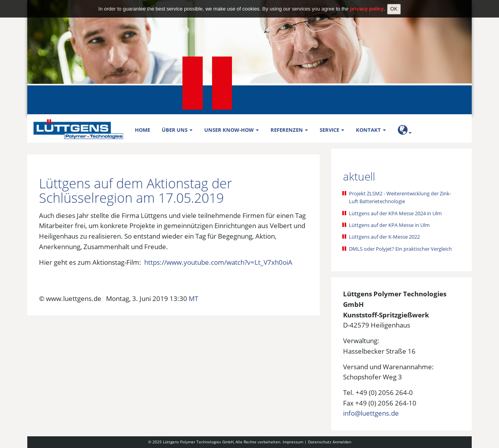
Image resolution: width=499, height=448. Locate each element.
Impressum (293, 442)
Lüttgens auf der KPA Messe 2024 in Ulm (395, 213)
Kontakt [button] (371, 130)
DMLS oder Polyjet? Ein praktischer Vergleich (400, 249)
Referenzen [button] (289, 130)
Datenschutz (320, 442)
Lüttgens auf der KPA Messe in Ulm (389, 225)
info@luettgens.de (371, 413)
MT (193, 298)
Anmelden (342, 442)
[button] (405, 131)
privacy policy (367, 5)
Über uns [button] (177, 130)
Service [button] (332, 130)
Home (142, 130)
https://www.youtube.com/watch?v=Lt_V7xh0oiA (218, 262)
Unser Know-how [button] (232, 130)
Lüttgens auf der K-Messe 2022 (384, 237)
